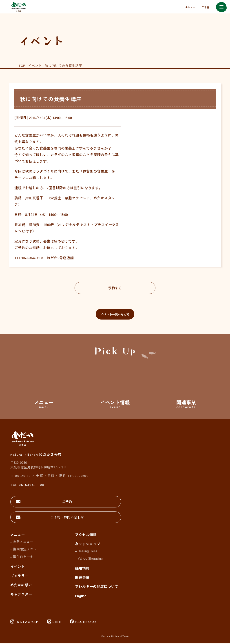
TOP (22, 65)
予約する (115, 288)
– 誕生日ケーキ (22, 558)
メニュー (190, 7)
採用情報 (82, 569)
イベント (35, 65)
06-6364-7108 (32, 485)
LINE (57, 622)
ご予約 (205, 7)
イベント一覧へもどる (115, 315)
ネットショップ (88, 545)
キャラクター (21, 595)
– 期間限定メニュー (25, 550)
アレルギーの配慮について (97, 587)
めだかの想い (21, 586)
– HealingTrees (86, 552)
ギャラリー (19, 577)
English (81, 597)
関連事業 (82, 578)
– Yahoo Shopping (89, 559)
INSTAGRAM (27, 622)
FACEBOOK (86, 622)
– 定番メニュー (22, 543)
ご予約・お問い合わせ (42, 518)
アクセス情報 (86, 535)
